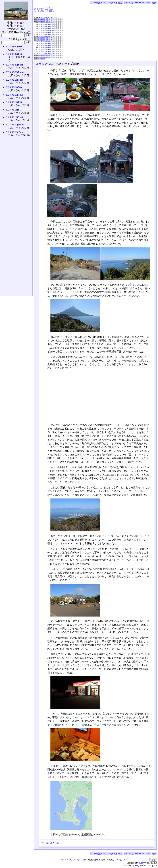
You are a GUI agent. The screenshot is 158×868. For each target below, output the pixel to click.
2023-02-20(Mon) (15, 72)
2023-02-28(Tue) (14, 132)
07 (45, 17)
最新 (120, 3)
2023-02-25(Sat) (14, 110)
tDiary (142, 863)
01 (39, 19)
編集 (154, 3)
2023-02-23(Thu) (14, 95)
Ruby (137, 865)
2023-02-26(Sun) (14, 117)
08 (47, 17)
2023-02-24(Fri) (14, 102)
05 (41, 17)
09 (49, 17)
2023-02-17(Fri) (14, 54)
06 (43, 17)
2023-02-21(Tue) (14, 80)
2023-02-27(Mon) (45, 64)
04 (39, 17)
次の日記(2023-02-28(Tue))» (137, 3)
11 (53, 17)
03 (43, 19)
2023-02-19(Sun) (14, 65)
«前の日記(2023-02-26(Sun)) (104, 3)
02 (41, 19)
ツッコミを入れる (50, 843)
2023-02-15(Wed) (15, 46)
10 (51, 17)
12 (55, 17)
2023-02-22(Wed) (15, 87)
